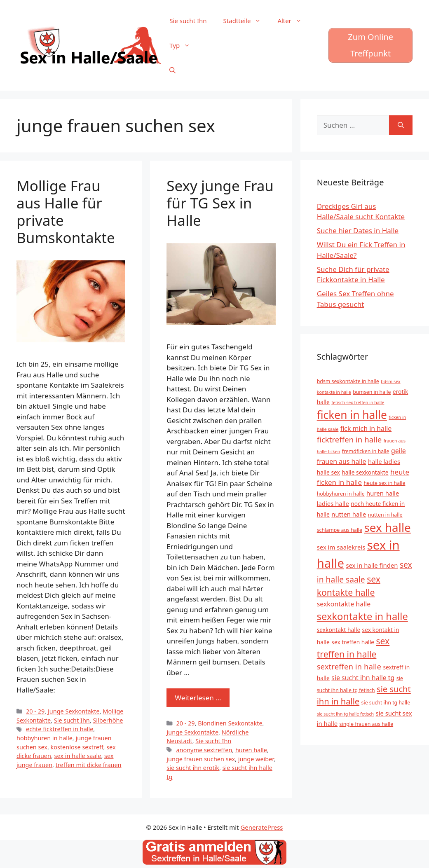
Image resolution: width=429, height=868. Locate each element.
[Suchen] (401, 125)
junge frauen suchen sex (201, 759)
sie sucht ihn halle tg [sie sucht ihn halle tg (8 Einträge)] (363, 678)
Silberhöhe (108, 720)
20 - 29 (35, 711)
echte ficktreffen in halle (60, 729)
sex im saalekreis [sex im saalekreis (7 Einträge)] (341, 547)
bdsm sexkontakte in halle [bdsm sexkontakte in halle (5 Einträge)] (348, 381)
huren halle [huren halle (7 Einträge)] (383, 493)
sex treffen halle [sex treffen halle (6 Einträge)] (353, 642)
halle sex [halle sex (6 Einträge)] (328, 472)
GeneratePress (261, 827)
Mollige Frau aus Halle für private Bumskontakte (66, 212)
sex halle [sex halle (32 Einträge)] (387, 527)
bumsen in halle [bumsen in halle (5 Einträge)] (372, 392)
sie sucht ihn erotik (193, 768)
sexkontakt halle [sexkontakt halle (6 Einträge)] (339, 630)
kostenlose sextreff (77, 747)
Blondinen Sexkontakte (230, 723)
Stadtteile (246, 21)
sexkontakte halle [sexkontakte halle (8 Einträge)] (344, 604)
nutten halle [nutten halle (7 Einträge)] (349, 514)
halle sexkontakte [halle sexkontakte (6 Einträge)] (365, 472)
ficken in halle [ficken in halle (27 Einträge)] (352, 415)
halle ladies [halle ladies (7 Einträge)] (384, 461)
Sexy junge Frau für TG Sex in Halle (220, 203)
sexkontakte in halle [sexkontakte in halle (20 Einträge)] (362, 616)
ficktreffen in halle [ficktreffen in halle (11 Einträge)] (349, 439)
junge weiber (256, 759)
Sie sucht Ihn (188, 21)
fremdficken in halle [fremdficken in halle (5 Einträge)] (366, 451)
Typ (184, 45)
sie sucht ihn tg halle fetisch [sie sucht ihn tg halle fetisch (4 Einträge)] (345, 714)
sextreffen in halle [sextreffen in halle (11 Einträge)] (349, 666)
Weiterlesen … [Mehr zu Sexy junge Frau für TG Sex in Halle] (198, 698)
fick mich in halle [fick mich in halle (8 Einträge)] (366, 428)
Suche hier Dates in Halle (358, 230)
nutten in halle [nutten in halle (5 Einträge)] (385, 515)
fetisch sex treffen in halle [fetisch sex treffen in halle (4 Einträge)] (358, 402)
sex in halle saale (78, 756)
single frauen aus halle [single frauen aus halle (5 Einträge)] (367, 724)
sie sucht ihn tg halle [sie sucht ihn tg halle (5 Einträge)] (386, 703)
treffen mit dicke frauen (89, 765)
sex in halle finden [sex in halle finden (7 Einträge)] (372, 565)
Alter (294, 21)
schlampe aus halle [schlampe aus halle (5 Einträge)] (340, 530)
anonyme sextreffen (204, 750)
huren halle (251, 750)
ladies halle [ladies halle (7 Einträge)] (333, 503)
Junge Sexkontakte (74, 711)
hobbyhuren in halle (45, 738)
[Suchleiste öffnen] (172, 70)
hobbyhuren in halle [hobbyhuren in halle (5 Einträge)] (341, 494)
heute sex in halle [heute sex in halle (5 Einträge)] (384, 483)
